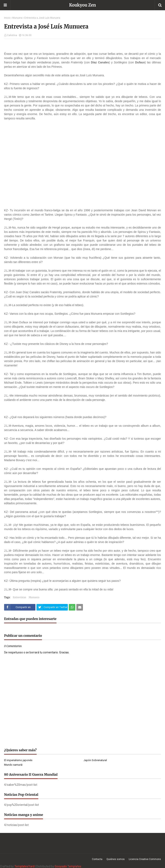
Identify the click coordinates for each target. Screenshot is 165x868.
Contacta (97, 859)
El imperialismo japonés (18, 760)
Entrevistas (20, 597)
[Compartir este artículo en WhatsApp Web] (72, 607)
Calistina (12, 35)
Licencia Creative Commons (145, 859)
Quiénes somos (116, 859)
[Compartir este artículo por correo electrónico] (80, 607)
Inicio (7, 18)
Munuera (17, 18)
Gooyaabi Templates (68, 866)
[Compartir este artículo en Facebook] (20, 607)
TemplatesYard (24, 866)
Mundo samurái (13, 765)
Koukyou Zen (83, 5)
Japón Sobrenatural (95, 760)
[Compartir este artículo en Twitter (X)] (52, 607)
